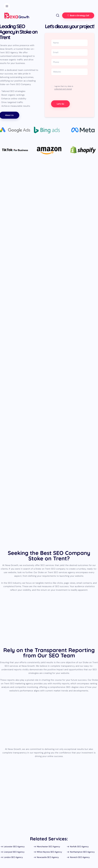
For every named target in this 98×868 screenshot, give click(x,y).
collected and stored (63, 89)
